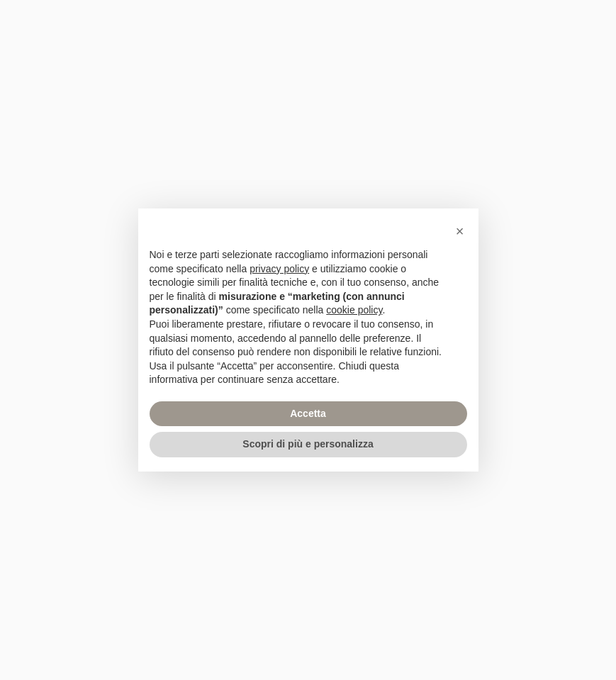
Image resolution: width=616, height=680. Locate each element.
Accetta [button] (308, 413)
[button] (460, 231)
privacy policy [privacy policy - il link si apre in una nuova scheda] (279, 269)
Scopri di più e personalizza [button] (308, 444)
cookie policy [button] (354, 310)
